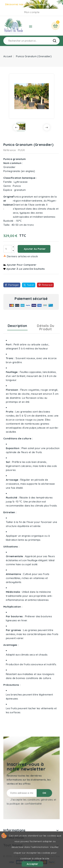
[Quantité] (7, 249)
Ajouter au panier (34, 249)
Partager (14, 285)
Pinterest (47, 285)
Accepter (32, 864)
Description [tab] (17, 326)
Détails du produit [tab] (46, 327)
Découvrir (54, 4)
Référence (10, 150)
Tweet (30, 285)
